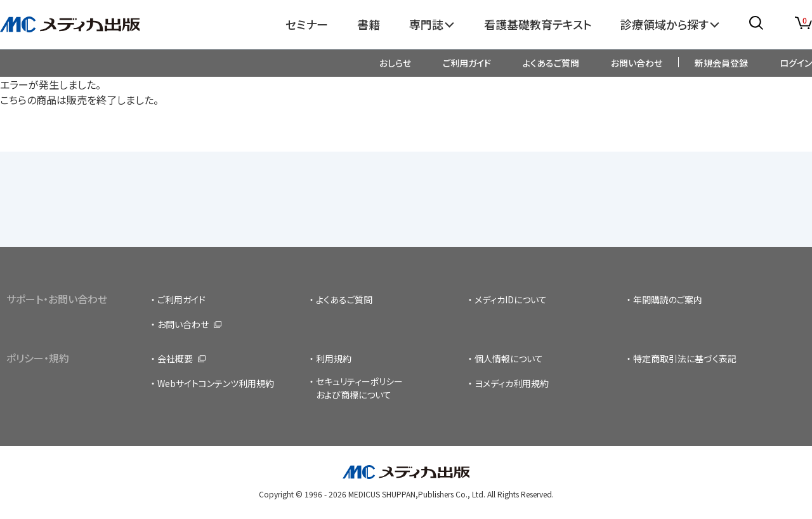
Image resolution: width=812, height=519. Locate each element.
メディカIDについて (511, 299)
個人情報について (509, 358)
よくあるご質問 (551, 63)
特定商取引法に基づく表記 (685, 358)
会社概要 (175, 358)
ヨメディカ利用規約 (512, 383)
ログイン (796, 63)
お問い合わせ (637, 63)
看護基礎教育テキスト (538, 24)
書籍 (369, 24)
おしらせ (395, 63)
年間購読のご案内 (668, 299)
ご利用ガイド (467, 63)
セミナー (307, 24)
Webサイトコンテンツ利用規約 (216, 383)
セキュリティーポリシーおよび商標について (359, 388)
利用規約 (334, 358)
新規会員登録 (721, 63)
